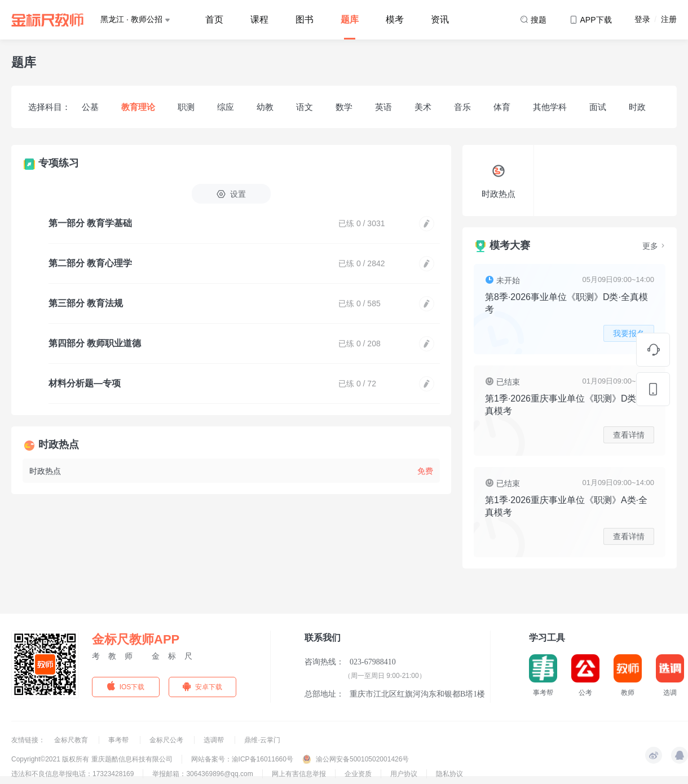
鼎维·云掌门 (262, 740)
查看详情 (629, 435)
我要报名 (629, 333)
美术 (423, 107)
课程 (259, 19)
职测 (186, 107)
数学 (344, 107)
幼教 (265, 107)
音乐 (462, 107)
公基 (90, 107)
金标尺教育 (72, 740)
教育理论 (138, 107)
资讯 (440, 19)
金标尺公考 (167, 740)
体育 (502, 107)
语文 (305, 107)
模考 (395, 19)
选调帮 (215, 740)
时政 (637, 107)
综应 (226, 107)
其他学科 (550, 107)
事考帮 (119, 740)
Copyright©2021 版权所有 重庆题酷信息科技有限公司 (92, 759)
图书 (305, 19)
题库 (350, 19)
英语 (383, 107)
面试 (598, 107)
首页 (214, 19)
